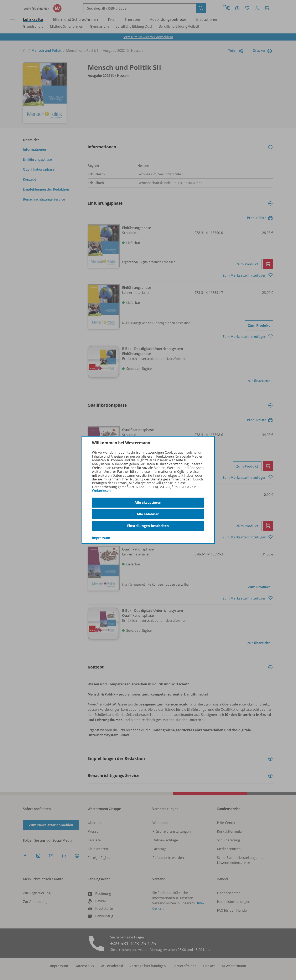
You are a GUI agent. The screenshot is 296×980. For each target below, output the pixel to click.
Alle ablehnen (148, 514)
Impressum (101, 538)
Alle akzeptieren (148, 502)
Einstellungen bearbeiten (148, 526)
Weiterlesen (101, 491)
